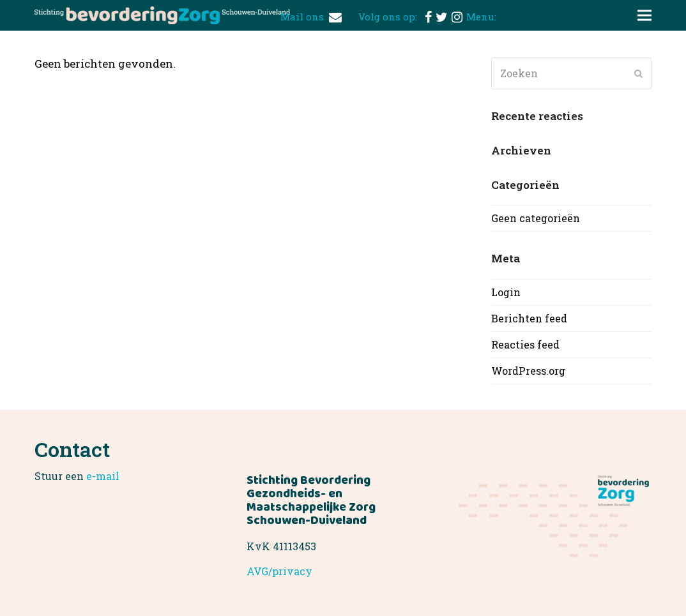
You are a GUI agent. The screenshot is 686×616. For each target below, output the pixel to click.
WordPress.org (528, 371)
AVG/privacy (279, 571)
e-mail (103, 476)
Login (506, 292)
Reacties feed (525, 344)
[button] (644, 16)
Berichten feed (529, 318)
